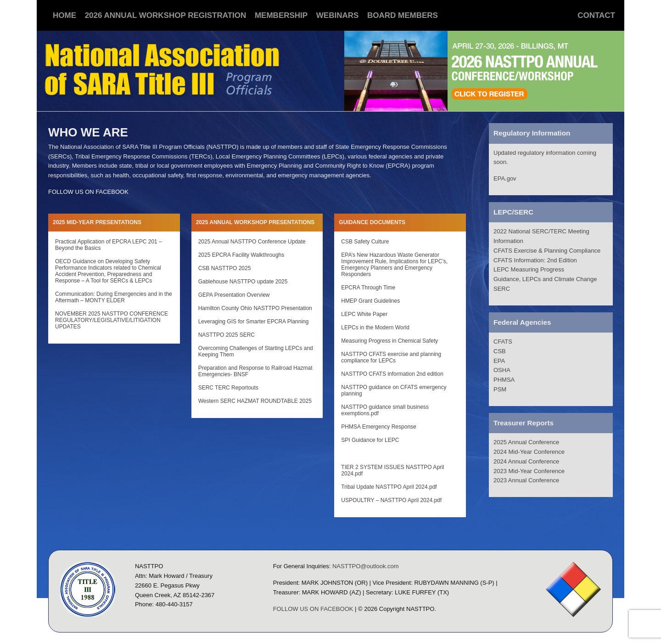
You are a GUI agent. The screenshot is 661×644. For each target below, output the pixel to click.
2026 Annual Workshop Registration (166, 15)
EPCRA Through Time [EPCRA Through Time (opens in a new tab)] (368, 288)
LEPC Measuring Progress (529, 269)
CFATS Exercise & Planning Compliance (547, 251)
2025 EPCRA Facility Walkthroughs (241, 255)
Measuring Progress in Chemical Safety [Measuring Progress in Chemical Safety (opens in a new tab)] (389, 341)
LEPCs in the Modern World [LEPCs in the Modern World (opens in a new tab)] (375, 328)
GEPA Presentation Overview (234, 295)
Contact (596, 15)
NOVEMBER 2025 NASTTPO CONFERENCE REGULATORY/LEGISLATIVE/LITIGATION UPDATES (112, 320)
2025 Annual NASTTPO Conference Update (252, 242)
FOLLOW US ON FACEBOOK (88, 192)
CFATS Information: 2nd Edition (535, 260)
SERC (502, 289)
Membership (281, 15)
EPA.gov (505, 178)
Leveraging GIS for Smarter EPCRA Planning (254, 322)
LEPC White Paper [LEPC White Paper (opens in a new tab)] (364, 314)
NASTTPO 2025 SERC (227, 335)
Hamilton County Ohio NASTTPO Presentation (255, 308)
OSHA (502, 370)
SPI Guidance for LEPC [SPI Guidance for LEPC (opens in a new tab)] (370, 440)
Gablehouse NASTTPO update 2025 (243, 282)
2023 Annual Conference (526, 480)
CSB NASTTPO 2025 (225, 268)
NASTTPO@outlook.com (366, 566)
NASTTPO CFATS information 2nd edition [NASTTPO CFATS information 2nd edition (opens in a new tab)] (392, 374)
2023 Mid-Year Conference (529, 471)
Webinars (338, 15)
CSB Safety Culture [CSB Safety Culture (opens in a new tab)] (365, 242)
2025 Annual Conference (526, 442)
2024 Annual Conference (526, 461)
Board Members (403, 15)
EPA (499, 361)
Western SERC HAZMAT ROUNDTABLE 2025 (255, 401)
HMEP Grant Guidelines (370, 301)
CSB (500, 351)
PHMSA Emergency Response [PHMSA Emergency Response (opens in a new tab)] (378, 427)
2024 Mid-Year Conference (529, 452)
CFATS (503, 342)
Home (64, 15)
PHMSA (504, 380)
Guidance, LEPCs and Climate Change (545, 279)
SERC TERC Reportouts (228, 388)
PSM (500, 389)
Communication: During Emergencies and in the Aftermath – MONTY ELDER (114, 297)
